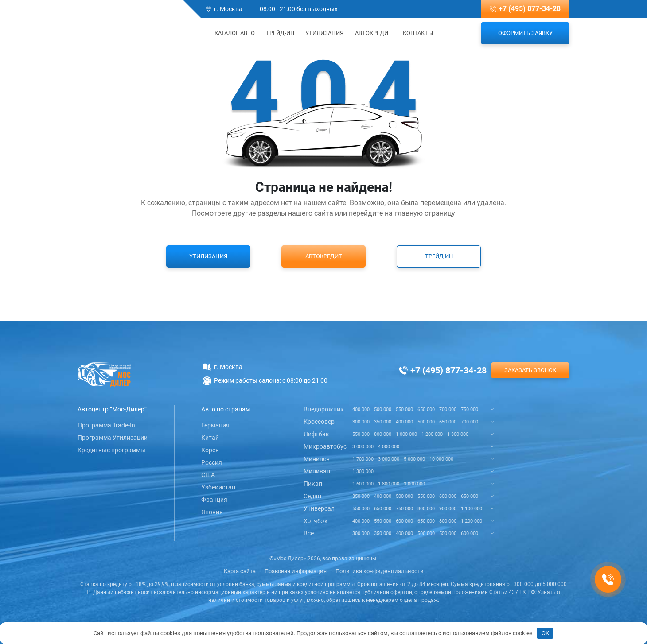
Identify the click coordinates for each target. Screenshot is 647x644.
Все (309, 533)
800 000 (383, 434)
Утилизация (324, 33)
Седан (312, 496)
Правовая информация (296, 571)
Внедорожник (324, 409)
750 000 (470, 409)
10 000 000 (441, 459)
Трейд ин (439, 256)
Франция (214, 500)
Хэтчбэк (316, 521)
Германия (215, 425)
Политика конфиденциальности (380, 571)
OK (545, 633)
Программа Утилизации (113, 438)
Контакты (418, 33)
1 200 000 (432, 434)
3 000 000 (363, 447)
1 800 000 (389, 484)
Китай (210, 438)
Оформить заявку (525, 33)
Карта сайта (240, 571)
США (208, 475)
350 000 (383, 422)
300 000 (361, 422)
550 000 (404, 409)
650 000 (426, 409)
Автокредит (373, 33)
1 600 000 (363, 484)
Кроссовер (319, 422)
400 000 (361, 409)
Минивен (317, 459)
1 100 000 (472, 509)
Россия (212, 462)
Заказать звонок (530, 370)
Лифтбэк (316, 434)
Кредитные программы (111, 450)
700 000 (448, 409)
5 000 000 (414, 459)
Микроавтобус (325, 446)
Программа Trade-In (106, 425)
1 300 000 (458, 434)
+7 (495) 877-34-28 (530, 9)
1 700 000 (363, 459)
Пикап (313, 484)
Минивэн (317, 471)
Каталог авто (232, 33)
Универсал (319, 508)
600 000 (448, 496)
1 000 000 (406, 434)
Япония (212, 512)
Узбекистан (218, 487)
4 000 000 (389, 447)
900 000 (448, 509)
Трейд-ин (280, 33)
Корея (210, 450)
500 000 (383, 409)
